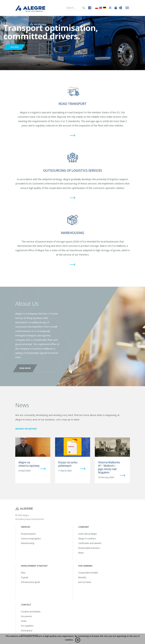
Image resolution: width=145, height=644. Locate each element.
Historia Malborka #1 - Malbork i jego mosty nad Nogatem (109, 467)
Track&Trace (120, 7)
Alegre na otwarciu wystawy (29, 464)
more (43, 468)
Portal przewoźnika (110, 7)
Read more (25, 368)
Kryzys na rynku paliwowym (68, 464)
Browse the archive (26, 429)
